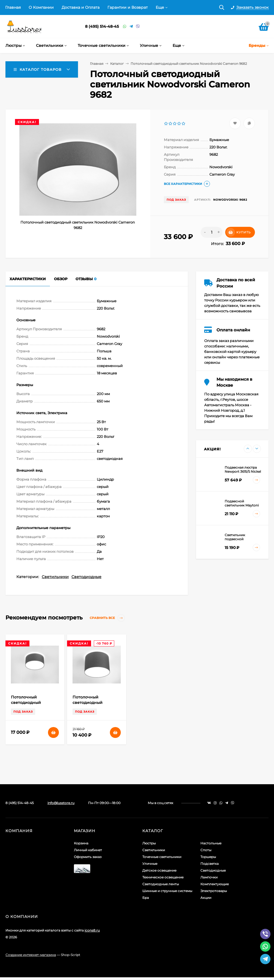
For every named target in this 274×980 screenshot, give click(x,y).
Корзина (81, 843)
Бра (146, 898)
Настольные (211, 843)
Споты (206, 850)
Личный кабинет (88, 850)
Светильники (55, 577)
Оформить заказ (88, 857)
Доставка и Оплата (81, 7)
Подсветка (210, 864)
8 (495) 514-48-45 (102, 26)
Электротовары (214, 891)
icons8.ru (92, 930)
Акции (206, 898)
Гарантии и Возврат (128, 7)
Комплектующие (215, 884)
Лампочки (209, 877)
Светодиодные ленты (161, 884)
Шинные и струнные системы (167, 891)
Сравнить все (107, 618)
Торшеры (208, 857)
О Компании (41, 7)
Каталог (117, 64)
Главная (13, 7)
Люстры (149, 843)
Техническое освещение (163, 877)
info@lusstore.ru (61, 803)
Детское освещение (159, 870)
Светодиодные (86, 577)
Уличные (150, 864)
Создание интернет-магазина (31, 955)
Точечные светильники (162, 857)
